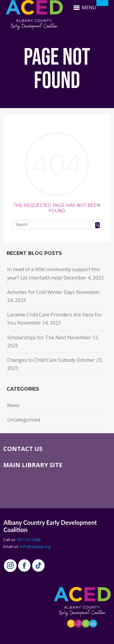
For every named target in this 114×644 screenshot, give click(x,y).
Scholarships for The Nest (37, 337)
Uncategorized (24, 420)
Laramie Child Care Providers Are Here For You (55, 319)
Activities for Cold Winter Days (41, 292)
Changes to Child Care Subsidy (41, 360)
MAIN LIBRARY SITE (33, 465)
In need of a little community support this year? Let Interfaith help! (54, 273)
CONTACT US (23, 449)
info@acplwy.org (35, 546)
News (13, 405)
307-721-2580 (29, 540)
